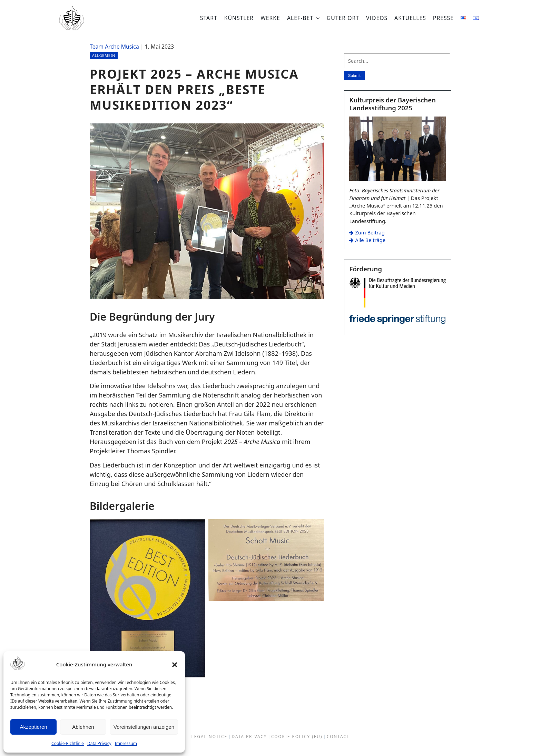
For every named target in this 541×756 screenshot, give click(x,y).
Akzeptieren (33, 727)
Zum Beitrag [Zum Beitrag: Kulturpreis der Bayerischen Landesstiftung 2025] (367, 233)
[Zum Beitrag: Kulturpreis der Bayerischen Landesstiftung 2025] (397, 179)
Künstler (239, 18)
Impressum (126, 743)
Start (209, 18)
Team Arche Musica (114, 47)
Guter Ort (343, 18)
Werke (270, 18)
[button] (175, 665)
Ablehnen (83, 727)
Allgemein (105, 55)
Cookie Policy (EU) (297, 737)
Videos (377, 18)
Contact (338, 737)
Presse (443, 18)
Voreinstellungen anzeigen (144, 727)
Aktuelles (410, 18)
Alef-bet (300, 18)
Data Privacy (99, 743)
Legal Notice (210, 737)
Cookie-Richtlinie (68, 743)
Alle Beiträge (367, 240)
